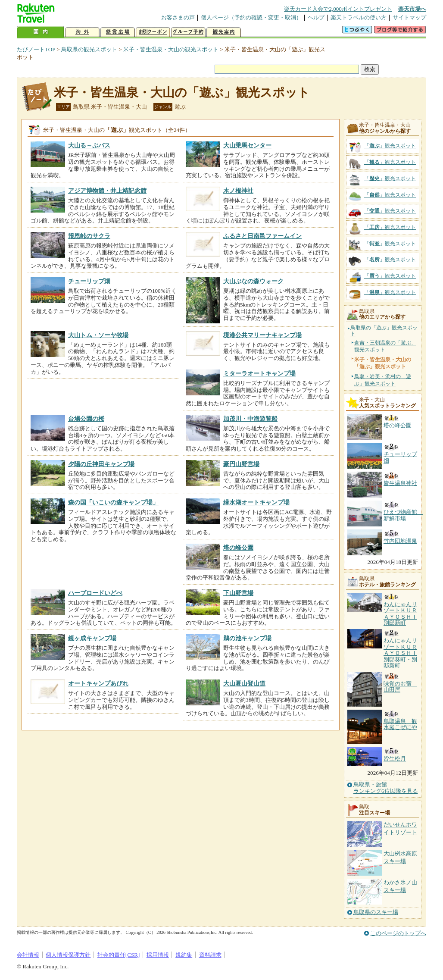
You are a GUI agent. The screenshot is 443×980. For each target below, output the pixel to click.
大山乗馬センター (247, 145)
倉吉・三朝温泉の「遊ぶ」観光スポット (385, 346)
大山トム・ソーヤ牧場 (98, 335)
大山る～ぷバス (89, 145)
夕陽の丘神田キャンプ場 (101, 464)
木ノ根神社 (238, 191)
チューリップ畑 (89, 281)
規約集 (184, 955)
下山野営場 (238, 593)
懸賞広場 (118, 32)
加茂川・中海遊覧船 (250, 419)
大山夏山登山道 (244, 683)
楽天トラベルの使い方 (359, 17)
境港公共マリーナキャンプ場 (262, 335)
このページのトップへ (398, 933)
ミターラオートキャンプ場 (259, 373)
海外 (82, 32)
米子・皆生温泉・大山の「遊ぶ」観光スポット (182, 92)
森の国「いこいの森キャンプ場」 (113, 502)
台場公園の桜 (86, 419)
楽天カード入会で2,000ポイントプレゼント (338, 9)
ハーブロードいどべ (95, 593)
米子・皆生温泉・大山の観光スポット (171, 49)
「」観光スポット (390, 146)
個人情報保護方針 (68, 955)
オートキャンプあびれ (98, 683)
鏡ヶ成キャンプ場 (92, 638)
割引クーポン (153, 32)
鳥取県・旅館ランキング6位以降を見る (386, 788)
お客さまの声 (178, 17)
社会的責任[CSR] (119, 955)
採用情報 (158, 955)
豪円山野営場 (241, 464)
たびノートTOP (36, 49)
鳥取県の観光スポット (89, 49)
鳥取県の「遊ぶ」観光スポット (384, 331)
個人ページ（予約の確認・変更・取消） (251, 17)
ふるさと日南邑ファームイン (262, 236)
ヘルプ (316, 17)
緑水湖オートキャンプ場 (256, 502)
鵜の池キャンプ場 (247, 638)
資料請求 (210, 955)
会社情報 (28, 955)
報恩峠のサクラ (89, 236)
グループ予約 (188, 32)
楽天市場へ (412, 9)
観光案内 (224, 32)
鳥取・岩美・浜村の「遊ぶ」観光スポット (383, 380)
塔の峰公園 (238, 548)
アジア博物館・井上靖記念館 (107, 191)
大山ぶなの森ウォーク (253, 281)
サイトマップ (409, 17)
